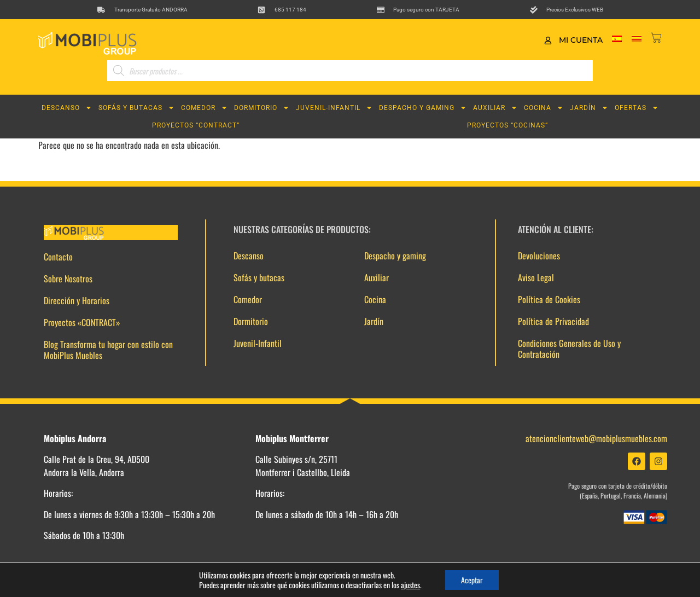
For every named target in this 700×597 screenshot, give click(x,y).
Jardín (589, 108)
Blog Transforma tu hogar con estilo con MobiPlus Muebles (108, 350)
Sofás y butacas (136, 108)
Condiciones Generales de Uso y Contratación (569, 349)
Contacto (58, 257)
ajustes (410, 585)
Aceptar (472, 580)
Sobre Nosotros (68, 279)
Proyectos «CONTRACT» (82, 322)
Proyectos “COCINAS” (507, 125)
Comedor (204, 108)
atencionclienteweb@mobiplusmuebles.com (596, 438)
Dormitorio (262, 108)
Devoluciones (539, 256)
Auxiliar (495, 108)
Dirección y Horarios (77, 300)
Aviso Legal (536, 277)
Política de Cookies (549, 299)
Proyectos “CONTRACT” (196, 125)
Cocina (544, 108)
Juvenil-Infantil (334, 108)
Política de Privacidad (553, 321)
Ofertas (637, 108)
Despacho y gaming (423, 108)
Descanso (67, 108)
